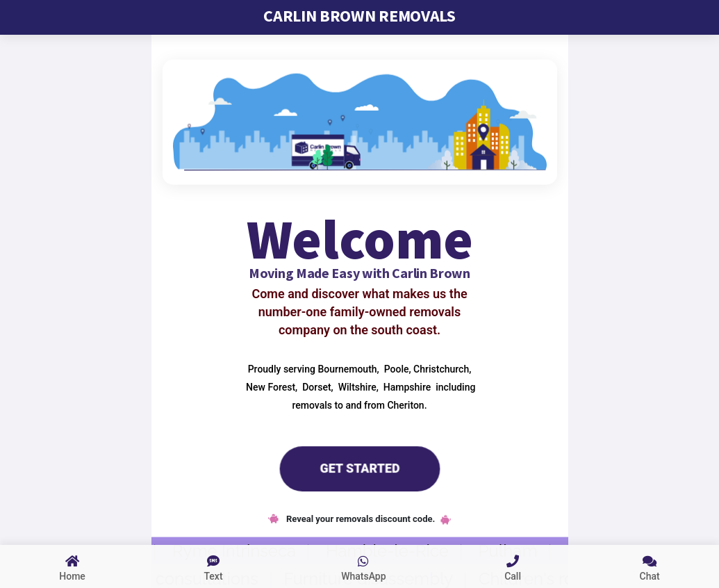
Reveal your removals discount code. (360, 519)
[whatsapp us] (364, 566)
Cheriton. (407, 405)
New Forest (270, 386)
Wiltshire (356, 386)
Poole (395, 368)
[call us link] (513, 566)
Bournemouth (346, 368)
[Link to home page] (72, 566)
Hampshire (406, 386)
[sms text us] (213, 566)
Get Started (359, 468)
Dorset (316, 386)
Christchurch (440, 368)
